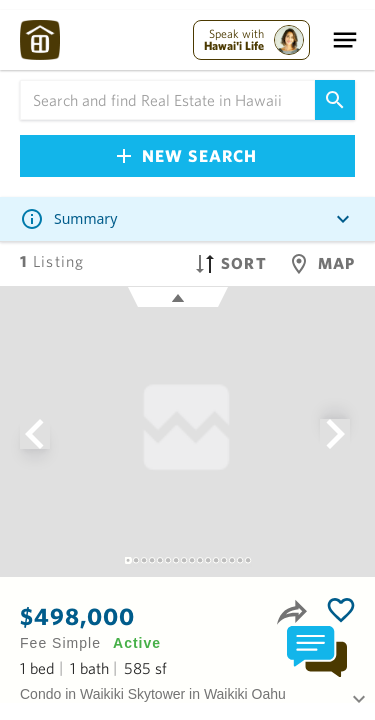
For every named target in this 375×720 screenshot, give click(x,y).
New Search (187, 155)
